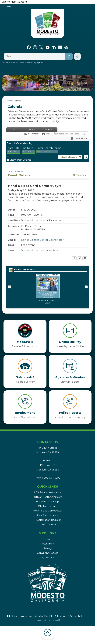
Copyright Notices (48, 553)
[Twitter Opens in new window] (79, 259)
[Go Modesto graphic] (66, 47)
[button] (85, 83)
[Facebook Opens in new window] (74, 259)
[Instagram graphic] (35, 47)
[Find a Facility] (79, 139)
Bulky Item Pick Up (48, 502)
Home (9, 101)
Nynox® (55, 620)
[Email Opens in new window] (85, 259)
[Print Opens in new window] (46, 134)
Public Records (48, 525)
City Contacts (48, 558)
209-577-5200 (52, 478)
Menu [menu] (10, 6)
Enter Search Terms (49, 148)
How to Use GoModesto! (48, 511)
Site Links (48, 533)
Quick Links (48, 487)
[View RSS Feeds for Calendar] (84, 134)
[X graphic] (41, 47)
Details (48, 303)
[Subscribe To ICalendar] (66, 134)
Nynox (40, 62)
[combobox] (14, 152)
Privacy (48, 548)
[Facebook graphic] (29, 47)
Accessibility (48, 544)
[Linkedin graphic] (60, 47)
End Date (27, 148)
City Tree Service (48, 506)
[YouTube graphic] (48, 47)
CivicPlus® (50, 616)
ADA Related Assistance (48, 492)
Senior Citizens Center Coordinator (42, 240)
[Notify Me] (31, 134)
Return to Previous (15, 172)
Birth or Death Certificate (48, 497)
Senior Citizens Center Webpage (41, 250)
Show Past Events (20, 160)
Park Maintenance (48, 515)
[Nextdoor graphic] (54, 47)
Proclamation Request (48, 520)
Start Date (13, 148)
